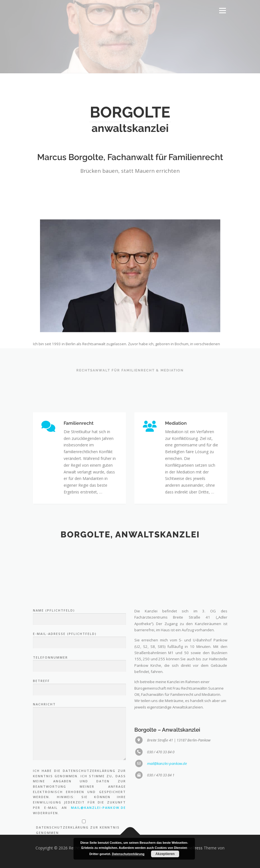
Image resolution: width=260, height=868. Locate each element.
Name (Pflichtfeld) (79, 699)
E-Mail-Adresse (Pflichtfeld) (79, 722)
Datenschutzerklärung (128, 854)
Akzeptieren (165, 854)
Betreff (79, 769)
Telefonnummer (79, 746)
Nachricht (79, 816)
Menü (222, 10)
